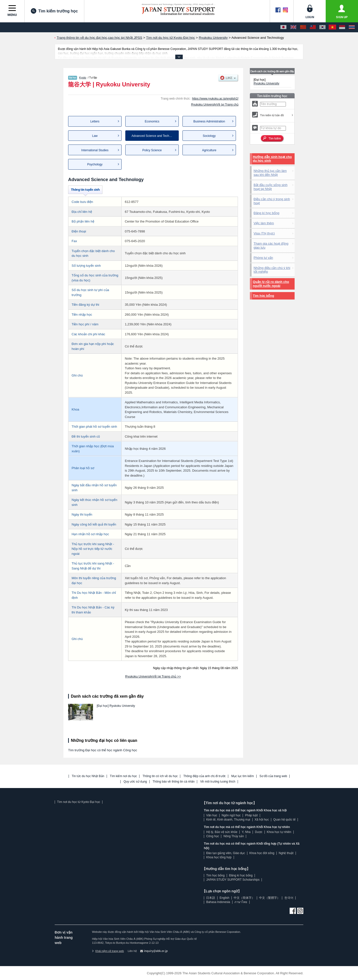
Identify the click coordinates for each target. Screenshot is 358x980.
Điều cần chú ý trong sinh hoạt (272, 201)
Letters (95, 121)
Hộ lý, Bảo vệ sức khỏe (222, 832)
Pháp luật (251, 815)
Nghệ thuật (286, 853)
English (224, 898)
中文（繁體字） (269, 898)
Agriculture (209, 150)
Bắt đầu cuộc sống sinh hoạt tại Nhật (270, 187)
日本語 (211, 898)
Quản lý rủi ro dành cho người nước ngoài (271, 284)
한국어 (289, 898)
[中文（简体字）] (303, 27)
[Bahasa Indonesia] (342, 27)
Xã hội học (262, 820)
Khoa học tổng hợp (219, 857)
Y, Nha (246, 832)
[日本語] (283, 27)
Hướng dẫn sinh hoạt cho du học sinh (272, 159)
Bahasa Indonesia (218, 902)
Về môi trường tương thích (218, 782)
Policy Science (152, 150)
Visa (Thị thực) (264, 233)
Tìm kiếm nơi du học (123, 776)
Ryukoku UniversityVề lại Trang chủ (215, 105)
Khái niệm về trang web (108, 951)
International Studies (95, 150)
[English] (293, 27)
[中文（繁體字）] (313, 27)
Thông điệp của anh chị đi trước (204, 776)
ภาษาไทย (241, 902)
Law (95, 136)
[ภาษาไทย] (352, 27)
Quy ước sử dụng (135, 782)
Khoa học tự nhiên (279, 832)
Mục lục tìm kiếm (243, 776)
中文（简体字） (244, 898)
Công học (213, 836)
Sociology (209, 136)
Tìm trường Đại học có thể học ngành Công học (103, 750)
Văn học (212, 815)
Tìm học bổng (263, 296)
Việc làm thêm (264, 223)
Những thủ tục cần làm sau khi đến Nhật (270, 173)
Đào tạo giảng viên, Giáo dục (225, 853)
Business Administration (209, 121)
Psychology (95, 164)
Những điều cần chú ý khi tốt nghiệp (272, 270)
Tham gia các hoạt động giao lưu (271, 245)
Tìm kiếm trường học (54, 11)
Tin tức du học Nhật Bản (88, 776)
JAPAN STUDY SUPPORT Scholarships (233, 880)
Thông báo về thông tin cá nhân (174, 782)
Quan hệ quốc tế (284, 820)
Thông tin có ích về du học (160, 776)
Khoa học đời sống (262, 853)
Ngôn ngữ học (231, 815)
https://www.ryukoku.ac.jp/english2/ (215, 99)
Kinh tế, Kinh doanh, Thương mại (228, 820)
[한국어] (322, 27)
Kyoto (83, 77)
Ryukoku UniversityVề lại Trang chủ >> (153, 676)
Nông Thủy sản (234, 836)
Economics (152, 121)
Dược (259, 832)
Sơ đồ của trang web (273, 776)
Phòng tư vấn (263, 258)
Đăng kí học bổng (266, 213)
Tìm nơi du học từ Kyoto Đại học (78, 802)
